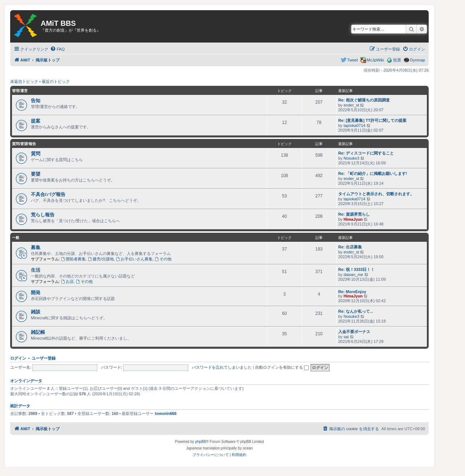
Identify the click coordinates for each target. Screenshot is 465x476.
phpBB (201, 442)
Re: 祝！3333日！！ (356, 269)
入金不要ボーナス (354, 332)
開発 (36, 293)
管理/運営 (20, 91)
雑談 (36, 312)
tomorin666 (166, 413)
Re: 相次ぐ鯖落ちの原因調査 (364, 100)
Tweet (353, 60)
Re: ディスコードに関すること (366, 153)
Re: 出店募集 (350, 247)
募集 (36, 247)
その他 (163, 259)
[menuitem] (57, 49)
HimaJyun (353, 219)
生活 (36, 270)
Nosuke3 (351, 158)
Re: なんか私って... (356, 311)
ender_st (351, 105)
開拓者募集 (73, 259)
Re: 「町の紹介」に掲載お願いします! (373, 173)
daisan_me (353, 275)
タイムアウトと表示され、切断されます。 (376, 194)
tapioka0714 (355, 125)
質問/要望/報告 (24, 144)
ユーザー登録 (44, 358)
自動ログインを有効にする (282, 367)
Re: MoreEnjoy (352, 292)
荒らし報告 (43, 215)
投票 (397, 60)
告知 (36, 101)
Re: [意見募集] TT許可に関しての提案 (372, 120)
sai (346, 337)
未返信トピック (24, 81)
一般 (16, 238)
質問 (36, 154)
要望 (36, 174)
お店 (67, 281)
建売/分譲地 (101, 259)
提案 (36, 121)
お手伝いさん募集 (134, 259)
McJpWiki (375, 60)
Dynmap (418, 60)
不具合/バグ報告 (48, 194)
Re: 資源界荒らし (354, 214)
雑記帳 (38, 332)
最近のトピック (56, 81)
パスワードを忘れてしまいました (222, 367)
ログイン (18, 358)
